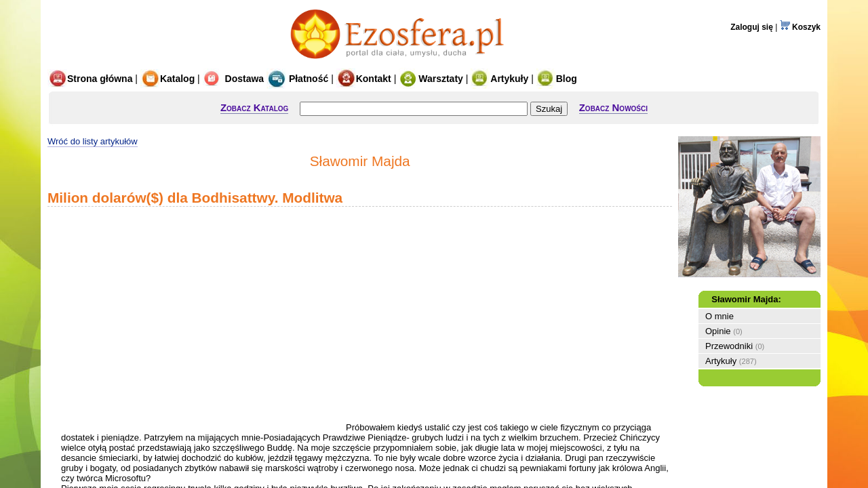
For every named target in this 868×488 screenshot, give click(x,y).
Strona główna (90, 79)
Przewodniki (729, 346)
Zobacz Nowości (613, 107)
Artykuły (499, 79)
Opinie (718, 331)
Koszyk (800, 27)
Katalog (167, 79)
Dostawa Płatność (266, 79)
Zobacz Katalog (254, 107)
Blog (557, 79)
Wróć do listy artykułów (93, 141)
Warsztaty (431, 79)
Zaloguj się (752, 27)
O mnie (719, 316)
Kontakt (364, 79)
